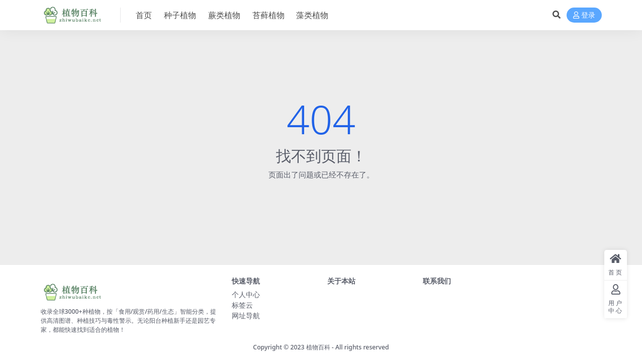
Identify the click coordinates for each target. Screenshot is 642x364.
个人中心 (246, 294)
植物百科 (318, 347)
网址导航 (246, 315)
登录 (584, 15)
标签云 (242, 305)
